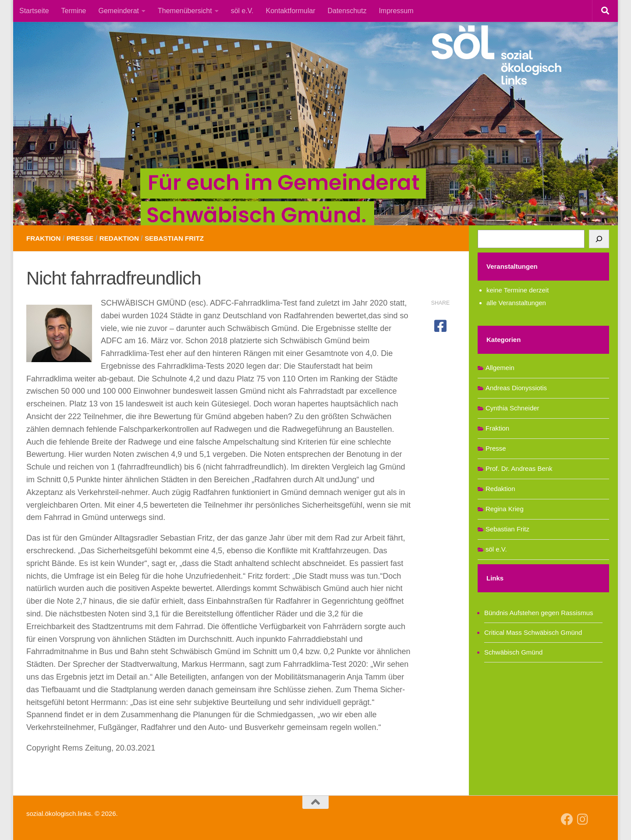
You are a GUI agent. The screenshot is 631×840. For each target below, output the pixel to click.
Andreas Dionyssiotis (516, 388)
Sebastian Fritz (181, 238)
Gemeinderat (119, 11)
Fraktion (44, 238)
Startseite (34, 11)
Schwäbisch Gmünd (513, 652)
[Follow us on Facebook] (567, 819)
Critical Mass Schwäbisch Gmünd (533, 632)
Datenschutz (347, 11)
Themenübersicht (185, 11)
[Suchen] (599, 239)
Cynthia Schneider (512, 408)
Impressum (396, 11)
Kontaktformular (291, 11)
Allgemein (500, 368)
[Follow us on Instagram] (583, 819)
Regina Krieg (505, 509)
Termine (74, 11)
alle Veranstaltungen (516, 303)
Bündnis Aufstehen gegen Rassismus (539, 613)
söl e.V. (242, 11)
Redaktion (123, 238)
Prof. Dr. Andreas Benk (519, 468)
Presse (83, 238)
